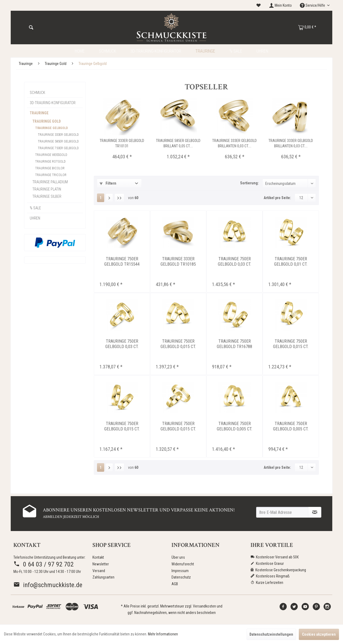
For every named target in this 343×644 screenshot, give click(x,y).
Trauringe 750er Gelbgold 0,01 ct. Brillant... (291, 262)
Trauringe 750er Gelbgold (58, 148)
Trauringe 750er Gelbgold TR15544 (122, 261)
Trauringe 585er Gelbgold (58, 141)
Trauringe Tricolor (51, 175)
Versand (99, 571)
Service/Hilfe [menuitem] (313, 5)
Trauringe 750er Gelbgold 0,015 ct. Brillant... (178, 344)
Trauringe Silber (47, 196)
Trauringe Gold (47, 121)
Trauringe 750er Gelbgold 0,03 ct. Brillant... (234, 262)
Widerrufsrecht (183, 564)
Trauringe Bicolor (50, 168)
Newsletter (101, 564)
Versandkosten (204, 606)
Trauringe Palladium (50, 182)
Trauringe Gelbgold (51, 128)
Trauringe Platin (47, 189)
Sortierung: (249, 183)
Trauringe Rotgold (50, 162)
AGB (175, 584)
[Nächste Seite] (109, 198)
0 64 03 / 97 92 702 (44, 564)
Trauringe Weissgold (51, 155)
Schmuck (38, 93)
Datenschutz (181, 577)
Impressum (180, 571)
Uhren (35, 218)
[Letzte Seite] (119, 198)
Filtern (108, 183)
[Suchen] (31, 28)
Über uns (178, 557)
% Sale (35, 208)
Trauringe (39, 113)
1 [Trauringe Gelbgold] (101, 198)
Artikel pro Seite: (277, 198)
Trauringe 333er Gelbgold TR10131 (122, 143)
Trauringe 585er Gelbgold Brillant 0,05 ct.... (178, 143)
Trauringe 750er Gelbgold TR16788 (234, 344)
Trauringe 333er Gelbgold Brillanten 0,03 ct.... (234, 143)
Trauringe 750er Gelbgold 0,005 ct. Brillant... (234, 426)
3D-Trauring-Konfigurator (53, 103)
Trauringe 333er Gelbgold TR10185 (178, 261)
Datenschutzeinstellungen (271, 634)
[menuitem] (259, 6)
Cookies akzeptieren (319, 634)
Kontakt (98, 557)
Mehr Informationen (163, 634)
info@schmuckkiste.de (48, 585)
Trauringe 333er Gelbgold (58, 135)
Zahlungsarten (103, 577)
